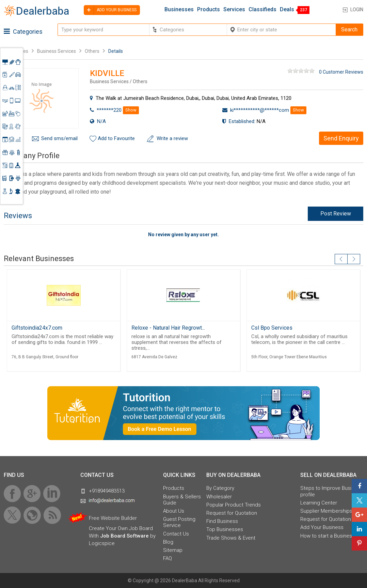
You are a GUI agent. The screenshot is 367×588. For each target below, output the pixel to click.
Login (357, 10)
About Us (174, 511)
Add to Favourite (116, 138)
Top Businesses (225, 529)
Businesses (179, 10)
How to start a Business (328, 536)
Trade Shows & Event (231, 538)
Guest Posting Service (179, 522)
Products (209, 10)
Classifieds (262, 10)
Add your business (110, 10)
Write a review (172, 138)
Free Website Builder (113, 518)
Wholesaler (219, 497)
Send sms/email (59, 138)
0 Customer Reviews (341, 72)
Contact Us (176, 534)
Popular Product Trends (234, 505)
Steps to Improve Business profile (331, 491)
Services (234, 10)
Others (92, 51)
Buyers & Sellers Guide (182, 500)
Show (131, 110)
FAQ (167, 558)
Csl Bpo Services (272, 328)
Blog (168, 542)
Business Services (57, 51)
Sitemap (173, 550)
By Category (220, 488)
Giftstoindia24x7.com (37, 328)
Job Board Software (124, 536)
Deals (287, 10)
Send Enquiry (341, 138)
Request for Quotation (232, 513)
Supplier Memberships (326, 511)
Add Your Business (322, 527)
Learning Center (319, 503)
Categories (23, 32)
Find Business (222, 521)
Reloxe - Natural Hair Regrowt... (168, 328)
